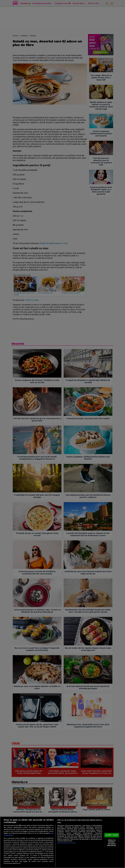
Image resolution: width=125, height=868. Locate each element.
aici (44, 852)
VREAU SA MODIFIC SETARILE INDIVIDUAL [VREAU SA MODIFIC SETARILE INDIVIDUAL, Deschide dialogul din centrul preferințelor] (112, 843)
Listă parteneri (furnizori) (67, 843)
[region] (62, 842)
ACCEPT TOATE (112, 835)
